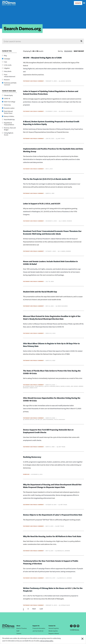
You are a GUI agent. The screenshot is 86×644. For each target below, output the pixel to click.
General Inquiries (54, 628)
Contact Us (52, 626)
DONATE (78, 3)
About (18, 626)
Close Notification (78, 639)
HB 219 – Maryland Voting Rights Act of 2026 (42, 58)
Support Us (36, 626)
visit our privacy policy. (47, 641)
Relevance (68, 51)
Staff (18, 631)
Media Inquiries (53, 631)
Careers (19, 633)
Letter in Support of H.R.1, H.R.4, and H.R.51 (42, 203)
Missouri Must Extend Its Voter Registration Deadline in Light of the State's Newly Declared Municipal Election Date (52, 317)
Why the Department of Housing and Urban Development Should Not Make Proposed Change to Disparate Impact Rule (52, 486)
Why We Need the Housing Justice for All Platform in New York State (52, 536)
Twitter (75, 626)
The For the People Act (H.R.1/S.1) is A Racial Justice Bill (47, 179)
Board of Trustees (22, 628)
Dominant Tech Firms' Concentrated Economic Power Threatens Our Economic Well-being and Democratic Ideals (52, 232)
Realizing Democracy (32, 457)
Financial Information (39, 628)
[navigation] (84, 3)
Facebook (71, 626)
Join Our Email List (38, 631)
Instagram (78, 626)
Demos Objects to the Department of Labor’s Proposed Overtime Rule (53, 515)
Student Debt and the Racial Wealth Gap (40, 292)
